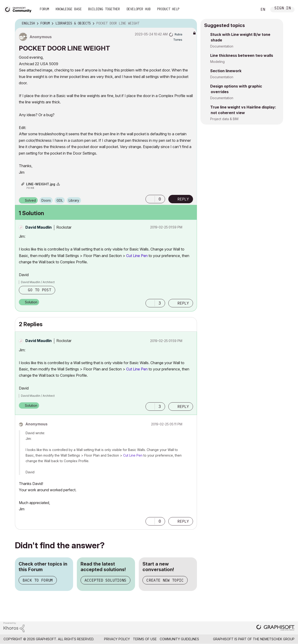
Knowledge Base (69, 9)
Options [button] (190, 24)
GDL (60, 200)
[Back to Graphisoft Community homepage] (19, 9)
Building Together (104, 9)
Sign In (283, 8)
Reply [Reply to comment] (183, 303)
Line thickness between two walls (242, 55)
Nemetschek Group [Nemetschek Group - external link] (277, 639)
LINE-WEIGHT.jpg (41, 184)
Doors (46, 200)
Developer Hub (139, 9)
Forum (44, 9)
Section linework (226, 71)
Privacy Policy (117, 639)
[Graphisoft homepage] (275, 628)
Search (249, 10)
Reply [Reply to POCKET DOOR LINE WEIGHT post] (183, 199)
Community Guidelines (179, 639)
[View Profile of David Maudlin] (39, 227)
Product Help (168, 9)
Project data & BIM (224, 119)
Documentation (222, 46)
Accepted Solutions (105, 580)
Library (74, 200)
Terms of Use (145, 639)
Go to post (40, 290)
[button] (150, 199)
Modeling (217, 62)
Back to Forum (38, 580)
